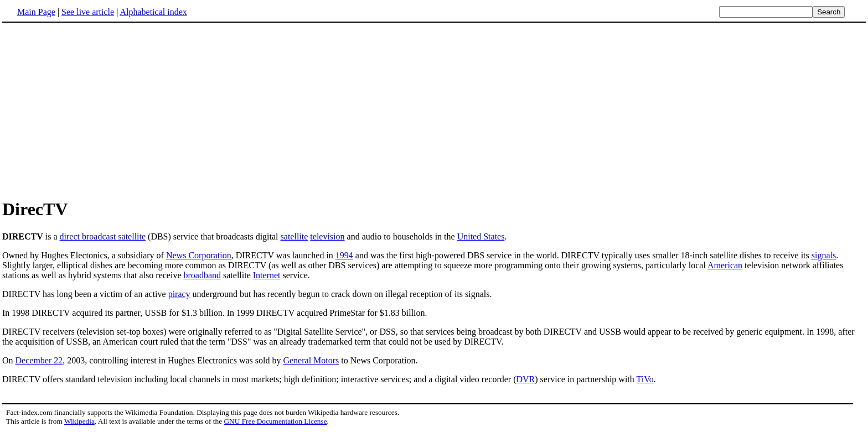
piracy (179, 294)
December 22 (39, 360)
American (725, 265)
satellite (294, 236)
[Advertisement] (95, 110)
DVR (525, 379)
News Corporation (199, 255)
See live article (88, 12)
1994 (344, 255)
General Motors (311, 360)
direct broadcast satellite (103, 236)
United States (481, 236)
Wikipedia (79, 421)
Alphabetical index (153, 12)
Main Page (36, 12)
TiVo (645, 379)
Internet (267, 275)
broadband (202, 275)
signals (824, 255)
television (327, 236)
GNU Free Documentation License (275, 421)
